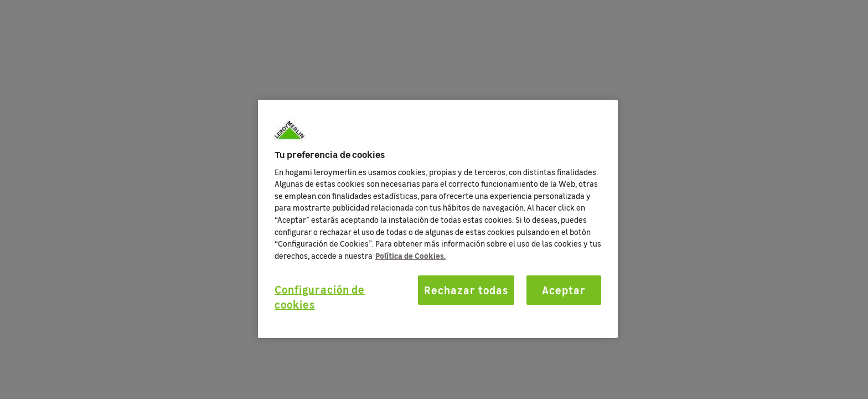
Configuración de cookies (320, 297)
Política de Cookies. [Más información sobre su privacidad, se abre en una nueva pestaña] (410, 255)
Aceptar (564, 290)
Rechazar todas (466, 290)
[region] (438, 219)
